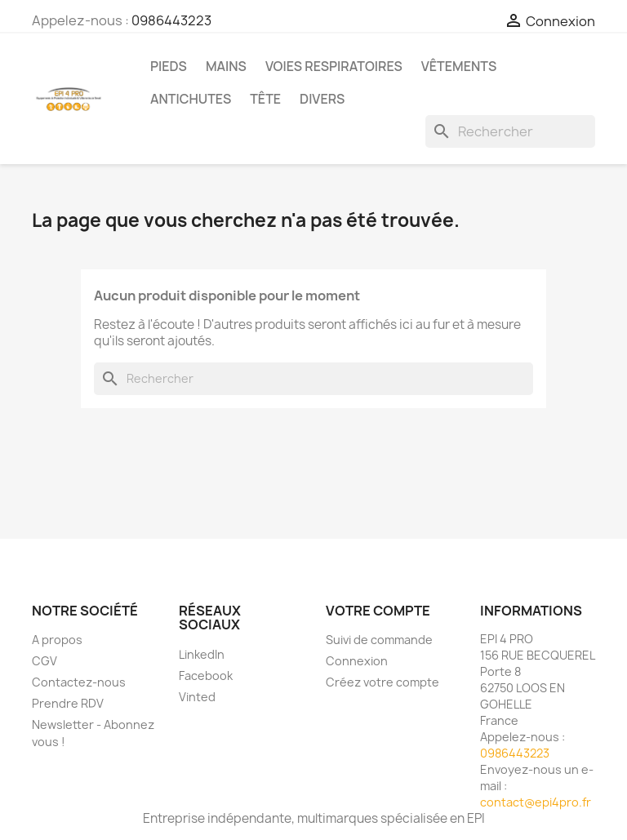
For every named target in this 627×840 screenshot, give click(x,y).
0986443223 (171, 20)
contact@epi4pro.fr (536, 802)
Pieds (169, 66)
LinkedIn (202, 654)
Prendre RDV (68, 703)
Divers (322, 99)
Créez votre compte (382, 682)
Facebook (206, 676)
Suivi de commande (379, 640)
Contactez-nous (79, 682)
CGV (44, 661)
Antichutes (191, 99)
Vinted (197, 697)
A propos (57, 640)
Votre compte (378, 611)
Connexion (357, 661)
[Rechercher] (510, 131)
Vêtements (459, 66)
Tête (265, 99)
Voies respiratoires (334, 66)
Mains (226, 66)
